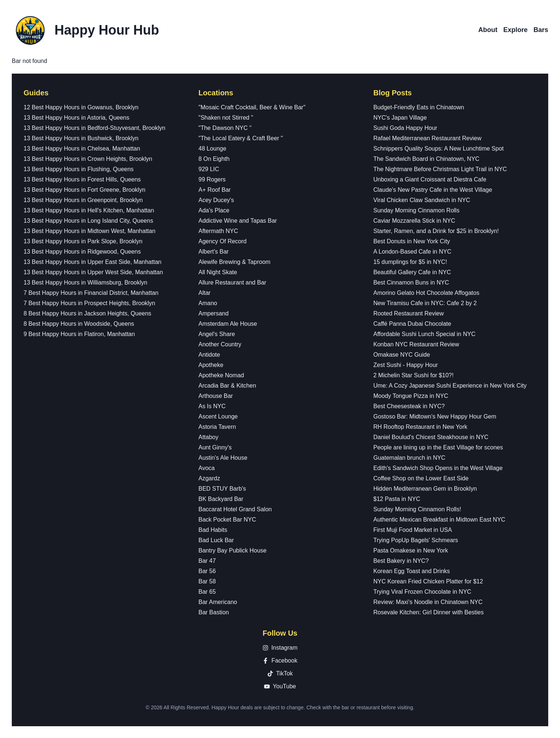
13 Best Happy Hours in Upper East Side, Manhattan (92, 262)
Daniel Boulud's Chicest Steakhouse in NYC (431, 437)
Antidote (209, 355)
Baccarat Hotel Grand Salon (235, 509)
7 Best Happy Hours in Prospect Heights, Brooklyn (89, 303)
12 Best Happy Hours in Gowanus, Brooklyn (81, 107)
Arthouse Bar (216, 396)
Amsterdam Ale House (228, 324)
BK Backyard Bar (221, 499)
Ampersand (214, 313)
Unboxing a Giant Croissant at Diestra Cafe (430, 179)
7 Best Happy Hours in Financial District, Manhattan (91, 293)
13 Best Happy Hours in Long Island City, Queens (88, 221)
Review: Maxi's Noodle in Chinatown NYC (428, 602)
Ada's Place (214, 210)
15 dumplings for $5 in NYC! (410, 262)
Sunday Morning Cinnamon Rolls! (417, 509)
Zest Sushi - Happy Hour (406, 365)
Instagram (280, 648)
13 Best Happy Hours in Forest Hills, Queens (82, 179)
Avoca (207, 468)
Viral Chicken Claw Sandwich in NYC (422, 200)
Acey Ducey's (216, 200)
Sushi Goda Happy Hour (405, 128)
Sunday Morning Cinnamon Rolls (416, 210)
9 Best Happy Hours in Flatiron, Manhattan (79, 334)
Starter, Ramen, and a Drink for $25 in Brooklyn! (436, 231)
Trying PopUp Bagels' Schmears (416, 540)
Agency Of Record (223, 241)
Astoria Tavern (217, 427)
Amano (208, 303)
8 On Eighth (214, 159)
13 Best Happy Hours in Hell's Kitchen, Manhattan (89, 210)
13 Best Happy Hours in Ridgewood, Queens (82, 252)
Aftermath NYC (218, 231)
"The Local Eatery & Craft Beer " (241, 138)
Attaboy (208, 437)
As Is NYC (212, 406)
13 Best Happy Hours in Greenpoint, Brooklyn (83, 200)
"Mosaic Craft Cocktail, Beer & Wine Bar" (252, 107)
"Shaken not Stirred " (226, 118)
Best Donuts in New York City (412, 241)
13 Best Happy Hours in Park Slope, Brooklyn (83, 241)
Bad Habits (213, 530)
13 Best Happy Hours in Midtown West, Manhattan (89, 231)
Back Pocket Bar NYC (227, 520)
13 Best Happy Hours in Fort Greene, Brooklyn (84, 190)
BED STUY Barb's (222, 489)
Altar (205, 293)
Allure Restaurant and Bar (232, 283)
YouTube (280, 686)
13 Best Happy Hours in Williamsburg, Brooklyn (85, 283)
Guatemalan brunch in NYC (409, 458)
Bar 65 (207, 592)
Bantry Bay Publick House (233, 550)
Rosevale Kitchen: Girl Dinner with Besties (429, 612)
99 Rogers (212, 179)
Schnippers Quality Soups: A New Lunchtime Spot (439, 149)
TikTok (280, 673)
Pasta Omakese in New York (411, 550)
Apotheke (211, 365)
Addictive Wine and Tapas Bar (238, 221)
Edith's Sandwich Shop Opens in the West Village (438, 468)
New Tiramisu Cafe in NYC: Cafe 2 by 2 (425, 303)
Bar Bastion (214, 612)
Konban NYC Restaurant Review (416, 344)
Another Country (220, 344)
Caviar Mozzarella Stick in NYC (414, 221)
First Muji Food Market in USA (413, 530)
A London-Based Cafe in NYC (412, 252)
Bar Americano (218, 602)
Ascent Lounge (218, 416)
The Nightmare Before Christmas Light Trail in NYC (440, 169)
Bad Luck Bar (216, 540)
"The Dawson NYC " (225, 128)
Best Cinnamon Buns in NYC (411, 283)
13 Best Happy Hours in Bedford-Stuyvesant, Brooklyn (94, 128)
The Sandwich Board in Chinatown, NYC (426, 159)
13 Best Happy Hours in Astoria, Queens (76, 118)
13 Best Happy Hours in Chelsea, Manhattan (82, 149)
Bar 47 (207, 561)
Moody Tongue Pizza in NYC (411, 396)
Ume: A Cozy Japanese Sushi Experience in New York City (450, 386)
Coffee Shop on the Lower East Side (421, 478)
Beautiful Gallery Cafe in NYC (412, 272)
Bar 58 (207, 581)
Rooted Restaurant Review (408, 313)
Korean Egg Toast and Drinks (412, 571)
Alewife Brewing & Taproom (234, 262)
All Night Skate (218, 272)
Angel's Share (217, 334)
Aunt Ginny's (215, 447)
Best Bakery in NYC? (401, 561)
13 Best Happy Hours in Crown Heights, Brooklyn (88, 159)
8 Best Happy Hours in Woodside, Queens (79, 324)
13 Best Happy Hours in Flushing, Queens (79, 169)
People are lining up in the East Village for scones (438, 447)
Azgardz (209, 478)
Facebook (280, 661)
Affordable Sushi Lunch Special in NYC (424, 334)
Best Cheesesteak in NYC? (409, 406)
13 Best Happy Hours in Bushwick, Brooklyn (81, 138)
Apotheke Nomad (221, 375)
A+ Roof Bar (215, 190)
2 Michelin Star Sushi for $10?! (413, 375)
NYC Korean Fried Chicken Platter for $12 (428, 581)
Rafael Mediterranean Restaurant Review (427, 138)
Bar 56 (207, 571)
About (488, 30)
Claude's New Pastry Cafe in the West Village (433, 190)
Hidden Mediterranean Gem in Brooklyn (425, 489)
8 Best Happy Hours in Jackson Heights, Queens (87, 313)
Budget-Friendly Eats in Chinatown (419, 107)
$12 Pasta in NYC (397, 499)
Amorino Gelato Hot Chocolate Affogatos (426, 293)
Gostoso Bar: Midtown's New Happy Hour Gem (435, 416)
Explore (515, 30)
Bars (541, 30)
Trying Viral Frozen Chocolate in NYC (422, 592)
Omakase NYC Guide (402, 355)
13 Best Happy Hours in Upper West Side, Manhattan (93, 272)
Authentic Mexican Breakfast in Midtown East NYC (439, 520)
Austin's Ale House (223, 458)
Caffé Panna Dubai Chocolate (412, 324)
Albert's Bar (214, 252)
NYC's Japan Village (400, 118)
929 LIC (209, 169)
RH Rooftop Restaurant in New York (420, 427)
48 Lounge (212, 149)
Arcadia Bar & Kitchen (227, 386)
